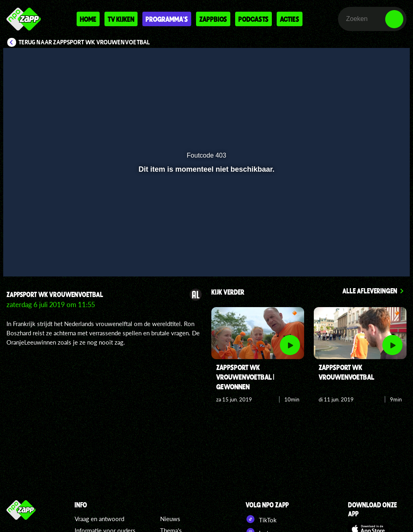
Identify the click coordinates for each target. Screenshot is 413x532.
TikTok (261, 519)
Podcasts (253, 19)
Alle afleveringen (370, 291)
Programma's (167, 19)
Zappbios (213, 19)
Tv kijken (121, 19)
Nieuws (170, 519)
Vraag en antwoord (99, 519)
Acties (290, 19)
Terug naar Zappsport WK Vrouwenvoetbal (84, 42)
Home (88, 19)
